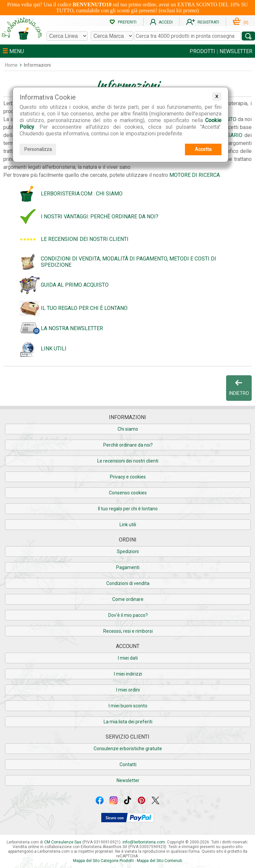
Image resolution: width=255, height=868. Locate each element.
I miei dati (128, 658)
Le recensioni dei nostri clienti (85, 239)
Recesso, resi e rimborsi (128, 631)
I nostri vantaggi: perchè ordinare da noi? (100, 217)
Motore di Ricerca (195, 175)
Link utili (54, 349)
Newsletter (128, 780)
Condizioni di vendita (128, 583)
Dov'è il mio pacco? (128, 615)
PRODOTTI (202, 51)
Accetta (203, 149)
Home (11, 65)
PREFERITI (123, 22)
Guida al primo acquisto (75, 285)
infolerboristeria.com (144, 842)
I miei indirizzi (128, 674)
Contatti (128, 764)
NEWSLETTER (236, 51)
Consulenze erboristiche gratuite (128, 749)
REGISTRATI (203, 22)
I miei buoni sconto (128, 706)
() (241, 23)
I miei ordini (128, 690)
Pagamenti (128, 567)
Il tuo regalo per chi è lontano (84, 308)
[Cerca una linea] (67, 36)
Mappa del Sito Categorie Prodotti (103, 861)
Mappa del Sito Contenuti (160, 861)
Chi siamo (128, 429)
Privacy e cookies (128, 477)
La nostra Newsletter (72, 328)
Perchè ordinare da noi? (128, 445)
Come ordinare (128, 599)
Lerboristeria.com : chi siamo (82, 194)
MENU (13, 51)
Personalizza (38, 149)
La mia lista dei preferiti (128, 722)
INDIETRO (239, 388)
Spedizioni (128, 551)
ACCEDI (161, 22)
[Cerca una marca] (112, 36)
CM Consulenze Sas (63, 842)
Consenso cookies (128, 493)
